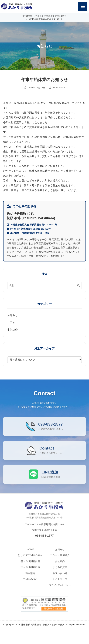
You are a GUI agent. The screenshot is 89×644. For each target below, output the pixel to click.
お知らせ (13, 315)
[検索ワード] (44, 285)
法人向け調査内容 (30, 571)
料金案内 (30, 577)
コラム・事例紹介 (60, 559)
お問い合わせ (60, 577)
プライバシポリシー (60, 589)
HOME (30, 553)
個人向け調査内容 (30, 565)
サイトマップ (60, 583)
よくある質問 (60, 571)
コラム (11, 322)
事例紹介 (13, 330)
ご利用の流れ (30, 583)
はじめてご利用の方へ (30, 559)
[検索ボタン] (79, 285)
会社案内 (60, 565)
